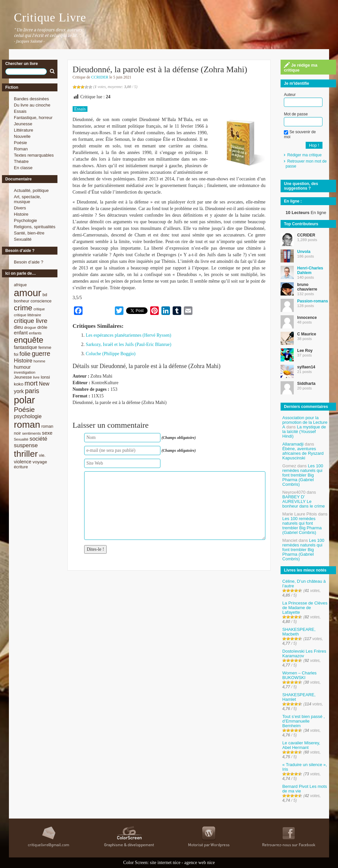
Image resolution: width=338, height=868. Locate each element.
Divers (20, 208)
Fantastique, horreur (33, 118)
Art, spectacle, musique (27, 199)
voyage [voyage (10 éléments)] (40, 462)
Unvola (304, 252)
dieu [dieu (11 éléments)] (18, 327)
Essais (20, 111)
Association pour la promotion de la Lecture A (305, 422)
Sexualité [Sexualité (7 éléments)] (21, 439)
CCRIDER (100, 77)
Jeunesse (23, 124)
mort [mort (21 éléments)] (31, 383)
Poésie (20, 143)
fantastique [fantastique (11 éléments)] (26, 347)
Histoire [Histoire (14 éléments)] (23, 361)
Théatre (21, 161)
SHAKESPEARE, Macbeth (299, 632)
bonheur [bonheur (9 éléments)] (22, 301)
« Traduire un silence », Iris (304, 767)
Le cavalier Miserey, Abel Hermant (301, 745)
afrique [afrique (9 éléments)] (20, 285)
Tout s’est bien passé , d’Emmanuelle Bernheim (304, 721)
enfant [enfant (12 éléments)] (21, 333)
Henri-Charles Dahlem (310, 270)
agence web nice (200, 863)
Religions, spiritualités (35, 227)
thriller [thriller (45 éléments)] (26, 454)
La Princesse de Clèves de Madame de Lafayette (305, 608)
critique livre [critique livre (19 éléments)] (31, 321)
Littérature (24, 130)
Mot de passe (296, 114)
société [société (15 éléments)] (38, 439)
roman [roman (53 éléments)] (27, 425)
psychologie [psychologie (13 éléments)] (28, 416)
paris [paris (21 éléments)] (32, 391)
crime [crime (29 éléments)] (23, 308)
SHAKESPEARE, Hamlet (299, 697)
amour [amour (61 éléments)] (28, 293)
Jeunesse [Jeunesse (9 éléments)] (23, 377)
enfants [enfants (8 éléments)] (35, 333)
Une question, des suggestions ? (301, 186)
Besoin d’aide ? (29, 262)
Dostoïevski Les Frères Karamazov (304, 653)
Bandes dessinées (31, 99)
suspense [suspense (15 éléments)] (26, 445)
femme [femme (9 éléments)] (45, 347)
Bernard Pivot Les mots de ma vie (304, 789)
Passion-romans (312, 301)
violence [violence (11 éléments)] (23, 462)
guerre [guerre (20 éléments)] (41, 354)
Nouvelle (22, 136)
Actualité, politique (31, 190)
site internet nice (165, 863)
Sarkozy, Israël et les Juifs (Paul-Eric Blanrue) (129, 344)
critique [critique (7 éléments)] (39, 309)
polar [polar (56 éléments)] (24, 400)
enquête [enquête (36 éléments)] (29, 340)
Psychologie (25, 220)
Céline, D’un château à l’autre (304, 584)
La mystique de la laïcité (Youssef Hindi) (304, 432)
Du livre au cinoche (32, 105)
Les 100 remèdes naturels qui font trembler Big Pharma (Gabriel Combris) (303, 475)
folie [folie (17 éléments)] (25, 354)
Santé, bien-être (29, 233)
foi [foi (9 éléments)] (16, 354)
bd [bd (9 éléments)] (45, 295)
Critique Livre (50, 17)
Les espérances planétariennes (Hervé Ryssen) (129, 335)
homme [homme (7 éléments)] (40, 361)
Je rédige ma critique (301, 67)
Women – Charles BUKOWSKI (299, 675)
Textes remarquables (34, 155)
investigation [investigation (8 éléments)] (25, 372)
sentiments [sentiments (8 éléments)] (32, 433)
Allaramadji (293, 444)
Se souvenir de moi (300, 134)
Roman (21, 149)
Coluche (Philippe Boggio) (111, 354)
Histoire (21, 214)
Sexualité (23, 239)
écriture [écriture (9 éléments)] (21, 467)
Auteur (290, 95)
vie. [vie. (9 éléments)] (42, 455)
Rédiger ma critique (304, 155)
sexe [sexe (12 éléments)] (47, 433)
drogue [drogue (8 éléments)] (30, 327)
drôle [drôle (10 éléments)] (42, 327)
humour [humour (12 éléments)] (22, 367)
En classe (23, 168)
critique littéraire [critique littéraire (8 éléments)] (28, 315)
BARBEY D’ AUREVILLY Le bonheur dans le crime (304, 501)
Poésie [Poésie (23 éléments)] (24, 409)
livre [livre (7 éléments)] (36, 377)
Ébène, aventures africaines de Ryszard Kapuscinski (303, 453)
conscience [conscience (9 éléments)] (41, 301)
